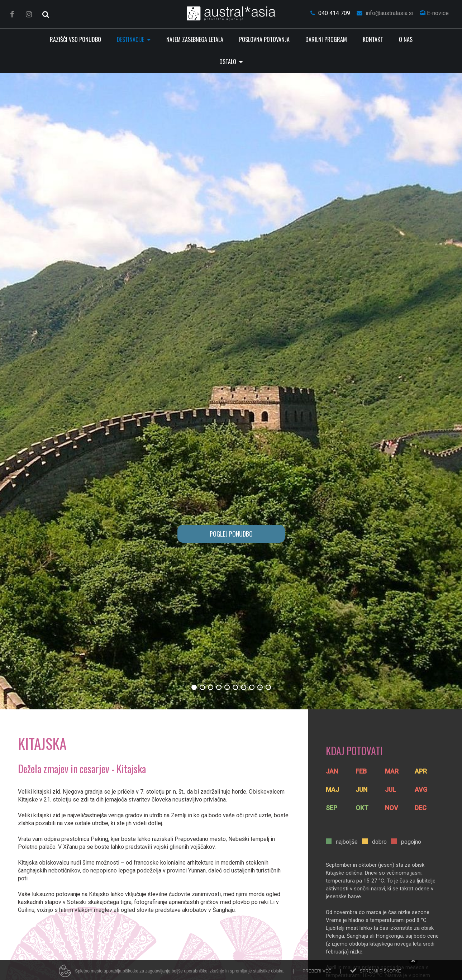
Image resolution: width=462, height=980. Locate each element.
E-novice (434, 13)
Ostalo (228, 62)
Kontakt (373, 39)
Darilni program (326, 39)
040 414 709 (330, 13)
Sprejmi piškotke (380, 974)
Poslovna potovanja (264, 39)
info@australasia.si (385, 13)
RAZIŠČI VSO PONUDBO (75, 39)
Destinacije (131, 39)
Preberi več (317, 974)
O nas (406, 39)
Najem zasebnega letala (195, 39)
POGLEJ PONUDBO (231, 534)
